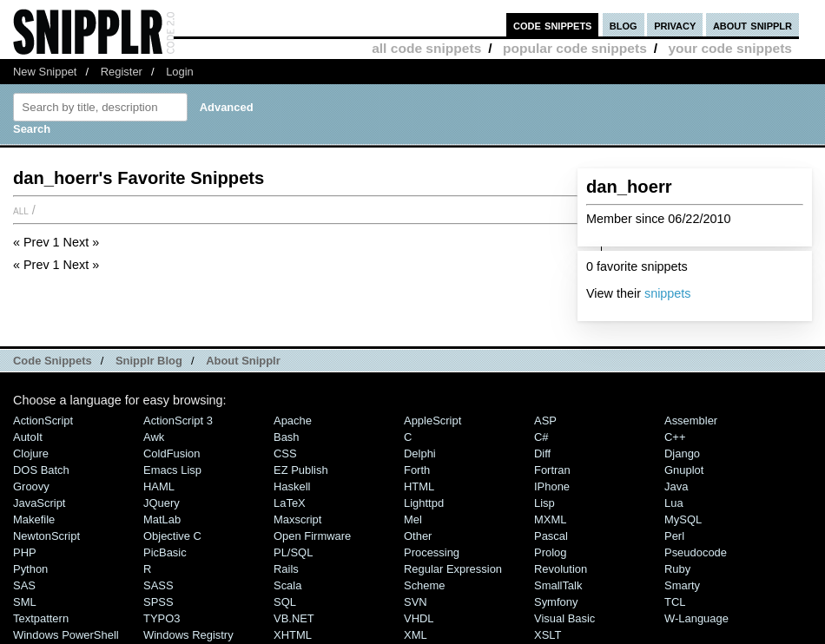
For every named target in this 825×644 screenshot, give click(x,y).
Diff (542, 453)
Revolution (561, 569)
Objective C (172, 536)
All (21, 210)
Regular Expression (453, 569)
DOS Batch (41, 470)
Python (30, 569)
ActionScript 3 (178, 421)
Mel (413, 519)
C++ (675, 437)
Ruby (677, 569)
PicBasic (165, 552)
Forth (417, 470)
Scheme (425, 585)
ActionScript (43, 421)
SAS (24, 585)
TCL (675, 602)
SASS (158, 585)
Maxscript (297, 519)
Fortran (552, 470)
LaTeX (290, 503)
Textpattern (41, 618)
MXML (550, 519)
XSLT (548, 635)
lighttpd (424, 503)
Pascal (551, 536)
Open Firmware (312, 536)
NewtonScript (46, 536)
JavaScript (39, 503)
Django (682, 453)
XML (416, 635)
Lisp (544, 503)
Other (418, 536)
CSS (285, 453)
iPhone (552, 486)
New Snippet (45, 72)
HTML (419, 486)
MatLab (162, 519)
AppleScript (432, 421)
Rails (286, 569)
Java (676, 486)
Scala (287, 585)
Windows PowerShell (66, 635)
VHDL (419, 618)
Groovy (31, 486)
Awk (154, 437)
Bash (287, 437)
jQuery (162, 503)
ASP (545, 421)
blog (624, 25)
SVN (416, 602)
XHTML (293, 635)
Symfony (556, 602)
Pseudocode (696, 552)
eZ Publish (301, 470)
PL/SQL (293, 552)
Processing (432, 552)
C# (541, 437)
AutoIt (28, 437)
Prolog (550, 552)
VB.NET (294, 618)
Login (180, 72)
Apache (293, 421)
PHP (25, 552)
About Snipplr (243, 361)
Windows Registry (188, 635)
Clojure (31, 453)
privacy (675, 25)
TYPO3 (162, 618)
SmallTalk (558, 585)
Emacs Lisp (172, 470)
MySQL (683, 519)
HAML (159, 486)
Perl (674, 536)
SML (25, 602)
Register (122, 72)
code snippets (553, 25)
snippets (668, 293)
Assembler (691, 421)
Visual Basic (564, 618)
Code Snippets (53, 361)
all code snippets (426, 48)
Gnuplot (684, 470)
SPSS (158, 602)
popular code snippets (575, 48)
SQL (285, 602)
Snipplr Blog (149, 361)
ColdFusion (172, 453)
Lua (674, 503)
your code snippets (730, 48)
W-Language (696, 618)
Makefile (34, 519)
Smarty (682, 585)
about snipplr (752, 25)
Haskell (292, 486)
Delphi (420, 453)
